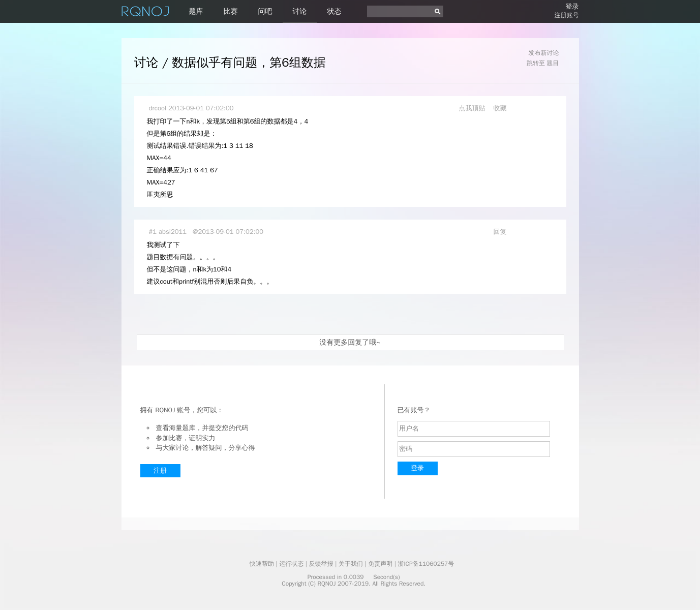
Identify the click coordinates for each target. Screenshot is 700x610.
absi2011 (173, 232)
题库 (196, 11)
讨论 (300, 11)
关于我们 (351, 564)
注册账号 (567, 15)
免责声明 (380, 564)
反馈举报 (321, 564)
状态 (334, 11)
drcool (158, 108)
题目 (553, 63)
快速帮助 (262, 564)
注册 (160, 470)
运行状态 (291, 564)
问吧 (265, 11)
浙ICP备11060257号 (426, 564)
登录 (572, 6)
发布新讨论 (544, 53)
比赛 (231, 11)
